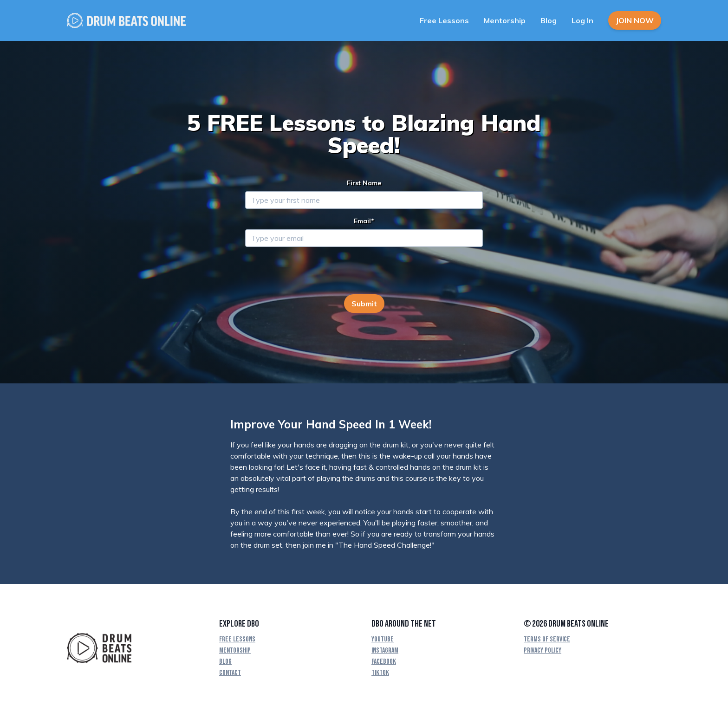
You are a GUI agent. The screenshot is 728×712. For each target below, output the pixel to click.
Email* (364, 221)
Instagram (385, 651)
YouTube (383, 639)
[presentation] (316, 272)
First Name (364, 183)
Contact (230, 673)
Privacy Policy (543, 651)
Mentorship (505, 20)
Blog (549, 20)
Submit (364, 304)
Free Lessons (444, 20)
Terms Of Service (547, 639)
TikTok (380, 673)
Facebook (384, 662)
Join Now (635, 20)
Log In (582, 20)
